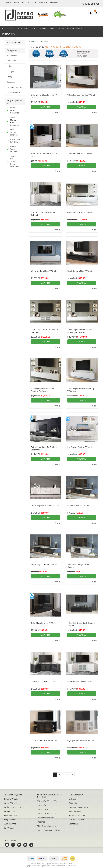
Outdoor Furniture (76, 29)
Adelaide (70, 864)
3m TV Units (9, 828)
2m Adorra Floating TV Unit (80, 447)
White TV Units (10, 803)
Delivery (72, 799)
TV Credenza (43, 41)
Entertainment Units (45, 818)
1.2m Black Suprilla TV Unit (43, 623)
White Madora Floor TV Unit (43, 271)
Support (32, 3)
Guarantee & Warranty (79, 807)
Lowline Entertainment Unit (48, 830)
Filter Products (14, 43)
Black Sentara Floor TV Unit (80, 271)
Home (32, 41)
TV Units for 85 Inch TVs (47, 814)
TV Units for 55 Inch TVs (47, 801)
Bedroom (61, 29)
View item (45, 107)
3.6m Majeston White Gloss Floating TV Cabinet (80, 331)
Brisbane (63, 864)
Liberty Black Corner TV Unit (44, 682)
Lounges (43, 29)
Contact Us (54, 3)
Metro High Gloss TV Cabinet (44, 564)
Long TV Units (10, 820)
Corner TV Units (11, 811)
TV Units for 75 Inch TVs (47, 809)
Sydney (49, 864)
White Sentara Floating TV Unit (81, 95)
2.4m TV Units (10, 824)
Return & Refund (76, 811)
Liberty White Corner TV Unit (80, 682)
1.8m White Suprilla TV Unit (80, 154)
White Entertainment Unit (47, 826)
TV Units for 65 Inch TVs (47, 805)
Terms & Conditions (77, 815)
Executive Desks (11, 815)
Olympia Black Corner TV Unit (44, 740)
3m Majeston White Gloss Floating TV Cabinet (42, 390)
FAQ (24, 3)
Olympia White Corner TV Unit (81, 740)
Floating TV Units (11, 799)
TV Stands (41, 822)
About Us (43, 3)
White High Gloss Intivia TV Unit (45, 506)
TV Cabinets (10, 29)
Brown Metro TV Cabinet (78, 506)
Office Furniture (9, 34)
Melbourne (56, 864)
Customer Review (13, 3)
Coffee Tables (23, 29)
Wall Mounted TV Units (14, 807)
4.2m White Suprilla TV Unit (80, 212)
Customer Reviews (77, 820)
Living (34, 29)
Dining (53, 29)
